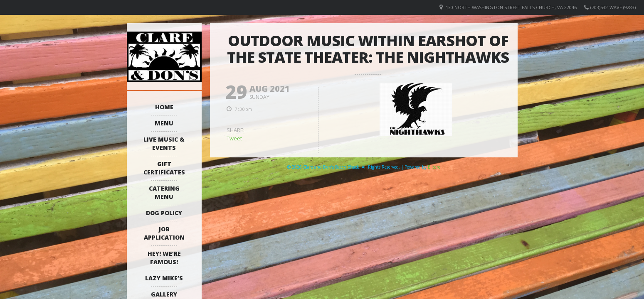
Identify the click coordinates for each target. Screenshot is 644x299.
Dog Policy (164, 213)
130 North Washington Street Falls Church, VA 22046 (511, 7)
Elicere (434, 167)
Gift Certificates (164, 168)
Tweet (234, 138)
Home (164, 107)
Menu (164, 123)
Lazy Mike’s (164, 278)
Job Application (164, 233)
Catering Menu (164, 192)
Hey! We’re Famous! (164, 258)
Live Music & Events (164, 143)
